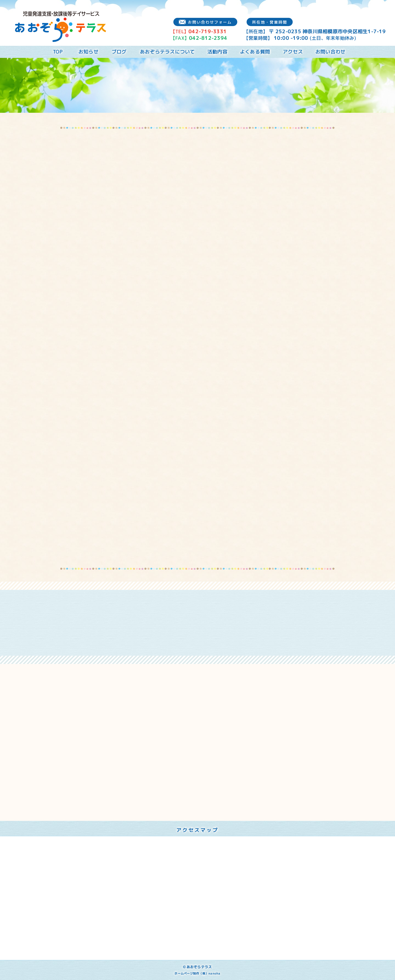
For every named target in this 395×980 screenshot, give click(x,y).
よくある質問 (255, 52)
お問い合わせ (331, 52)
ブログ (119, 52)
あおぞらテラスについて (167, 52)
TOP (58, 52)
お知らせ (88, 52)
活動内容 (217, 52)
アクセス (293, 52)
